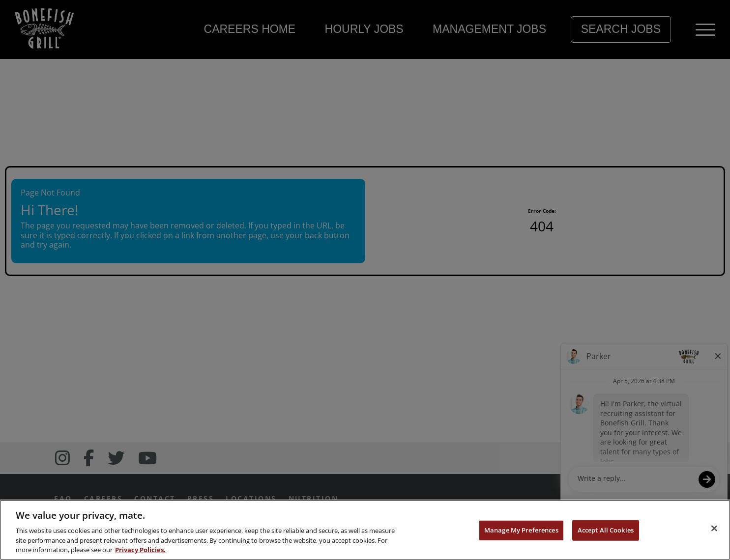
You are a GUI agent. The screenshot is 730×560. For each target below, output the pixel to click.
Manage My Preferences (521, 530)
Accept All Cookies (606, 530)
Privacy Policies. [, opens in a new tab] (140, 550)
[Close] (714, 529)
